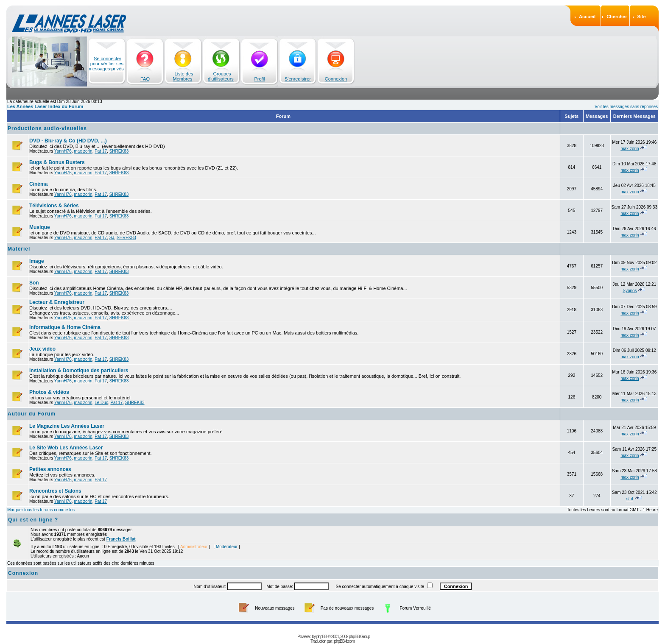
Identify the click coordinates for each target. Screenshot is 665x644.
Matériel (19, 249)
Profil (259, 79)
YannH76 (63, 151)
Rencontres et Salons (55, 491)
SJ (112, 238)
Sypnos (630, 291)
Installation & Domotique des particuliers (79, 371)
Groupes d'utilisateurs (221, 76)
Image (37, 261)
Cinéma (38, 184)
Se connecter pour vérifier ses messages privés (106, 64)
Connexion (336, 79)
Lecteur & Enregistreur (57, 302)
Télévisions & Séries (54, 206)
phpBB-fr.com (344, 636)
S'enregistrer (298, 79)
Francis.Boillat (121, 539)
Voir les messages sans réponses (626, 107)
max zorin (83, 151)
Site (641, 17)
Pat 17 (101, 151)
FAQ (145, 79)
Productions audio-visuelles (47, 128)
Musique (40, 227)
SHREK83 (119, 151)
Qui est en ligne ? (33, 520)
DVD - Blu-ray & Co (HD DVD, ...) (68, 141)
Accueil (587, 17)
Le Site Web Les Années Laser (66, 448)
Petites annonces (50, 469)
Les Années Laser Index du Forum (45, 106)
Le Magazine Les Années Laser (67, 426)
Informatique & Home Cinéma (65, 327)
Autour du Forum (32, 414)
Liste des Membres (183, 76)
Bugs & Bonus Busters (57, 162)
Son (34, 283)
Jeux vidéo (42, 349)
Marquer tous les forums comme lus (41, 510)
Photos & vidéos (49, 392)
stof (630, 499)
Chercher (617, 17)
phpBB (322, 631)
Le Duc (101, 403)
